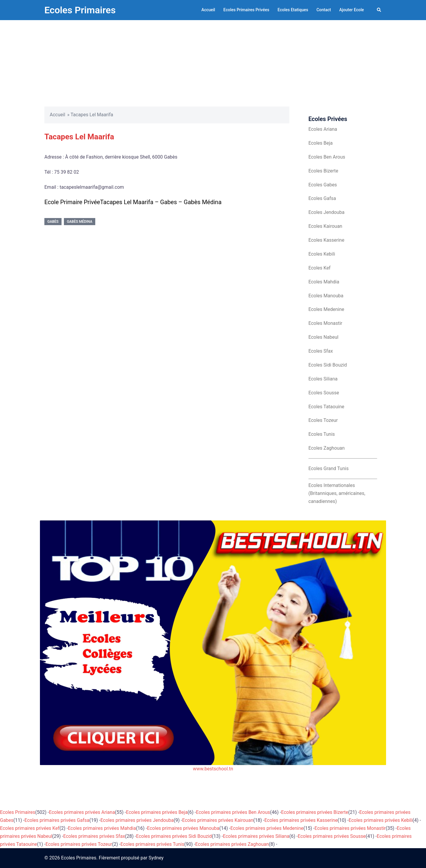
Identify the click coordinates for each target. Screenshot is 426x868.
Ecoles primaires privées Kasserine (301, 820)
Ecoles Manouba (326, 296)
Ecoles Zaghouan (327, 448)
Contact (324, 10)
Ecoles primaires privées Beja (157, 812)
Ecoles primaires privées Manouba (183, 828)
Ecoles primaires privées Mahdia (102, 828)
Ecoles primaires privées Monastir (350, 828)
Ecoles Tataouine (326, 407)
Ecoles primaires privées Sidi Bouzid (174, 836)
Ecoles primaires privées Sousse (332, 836)
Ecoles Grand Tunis (329, 468)
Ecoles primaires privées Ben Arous (233, 812)
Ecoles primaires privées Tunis (152, 844)
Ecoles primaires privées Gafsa (57, 820)
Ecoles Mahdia (324, 282)
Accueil (208, 10)
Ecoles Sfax (321, 351)
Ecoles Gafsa (322, 198)
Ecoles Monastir (325, 323)
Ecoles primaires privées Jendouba (137, 820)
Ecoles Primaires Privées (246, 10)
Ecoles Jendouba (327, 212)
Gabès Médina (80, 222)
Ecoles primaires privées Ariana (82, 812)
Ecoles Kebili (322, 254)
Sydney (156, 858)
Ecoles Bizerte (323, 171)
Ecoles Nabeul (323, 337)
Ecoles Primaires (80, 10)
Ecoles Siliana (323, 379)
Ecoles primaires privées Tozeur (79, 844)
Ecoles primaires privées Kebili (381, 820)
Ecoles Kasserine (326, 240)
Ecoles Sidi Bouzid (328, 365)
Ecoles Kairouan (325, 226)
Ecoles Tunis (322, 434)
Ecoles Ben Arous (327, 157)
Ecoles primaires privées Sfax (94, 836)
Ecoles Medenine (326, 309)
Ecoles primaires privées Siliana (256, 836)
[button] (379, 10)
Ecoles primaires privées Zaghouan (232, 844)
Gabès (53, 222)
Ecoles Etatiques (293, 10)
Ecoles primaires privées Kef (30, 828)
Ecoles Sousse (324, 393)
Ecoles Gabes (323, 185)
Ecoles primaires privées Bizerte (315, 812)
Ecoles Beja (321, 143)
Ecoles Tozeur (323, 420)
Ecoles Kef (320, 268)
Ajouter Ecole (352, 10)
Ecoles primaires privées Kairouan (218, 820)
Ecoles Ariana (323, 129)
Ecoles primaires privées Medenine (267, 828)
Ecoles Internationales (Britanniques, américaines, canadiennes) (337, 493)
